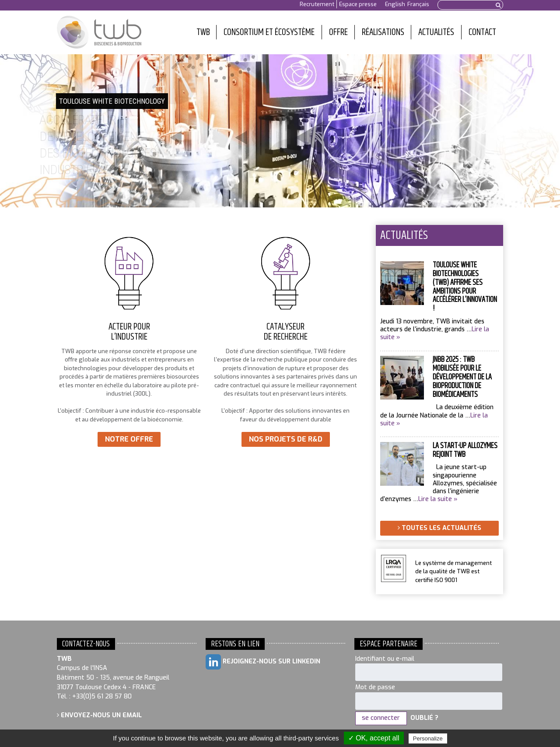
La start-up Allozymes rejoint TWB (465, 450)
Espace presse (358, 4)
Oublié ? (424, 718)
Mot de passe (375, 687)
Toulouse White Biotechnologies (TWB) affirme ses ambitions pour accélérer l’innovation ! (465, 287)
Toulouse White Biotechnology (99, 32)
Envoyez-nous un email (99, 715)
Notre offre (129, 439)
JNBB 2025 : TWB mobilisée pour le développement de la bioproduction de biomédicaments (462, 377)
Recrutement (317, 4)
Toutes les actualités (439, 528)
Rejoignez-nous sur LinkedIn (263, 662)
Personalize (428, 738)
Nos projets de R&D (286, 439)
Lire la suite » (438, 499)
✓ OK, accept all (374, 738)
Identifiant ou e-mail (385, 659)
